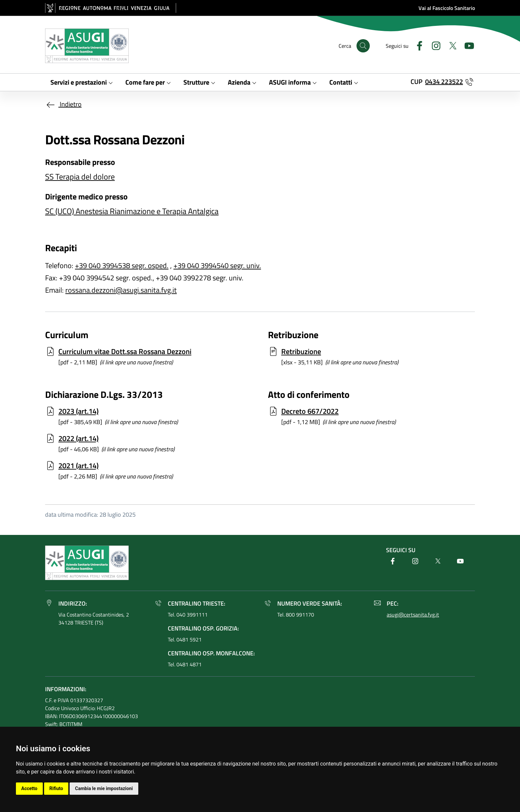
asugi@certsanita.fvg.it (413, 615)
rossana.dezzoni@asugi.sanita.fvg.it (121, 290)
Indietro (63, 104)
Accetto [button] (29, 788)
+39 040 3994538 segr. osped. (122, 265)
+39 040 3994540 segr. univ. (217, 265)
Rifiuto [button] (56, 788)
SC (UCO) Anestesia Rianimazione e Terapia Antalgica (132, 211)
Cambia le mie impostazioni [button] (104, 788)
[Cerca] (363, 46)
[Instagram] (433, 45)
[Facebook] (417, 45)
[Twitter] (450, 45)
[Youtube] (467, 45)
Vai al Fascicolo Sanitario (447, 8)
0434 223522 (444, 81)
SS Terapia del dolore (80, 177)
